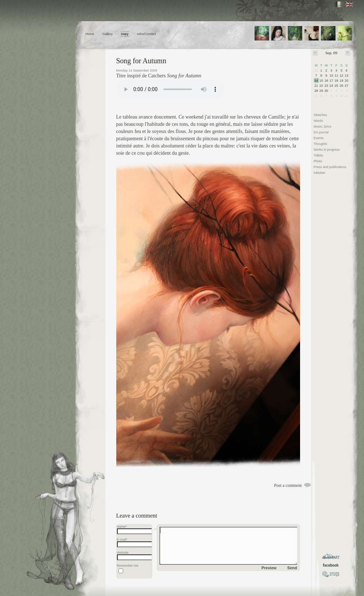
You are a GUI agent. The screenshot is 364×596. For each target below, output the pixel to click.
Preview (269, 568)
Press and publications (330, 167)
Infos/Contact (146, 34)
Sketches (320, 115)
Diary (125, 34)
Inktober (320, 173)
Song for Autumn (141, 61)
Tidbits (318, 155)
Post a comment (288, 485)
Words (318, 121)
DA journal (321, 132)
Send (292, 568)
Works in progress (327, 150)
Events (319, 138)
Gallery (107, 34)
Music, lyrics (323, 127)
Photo (318, 161)
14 (316, 81)
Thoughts (321, 144)
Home (90, 34)
